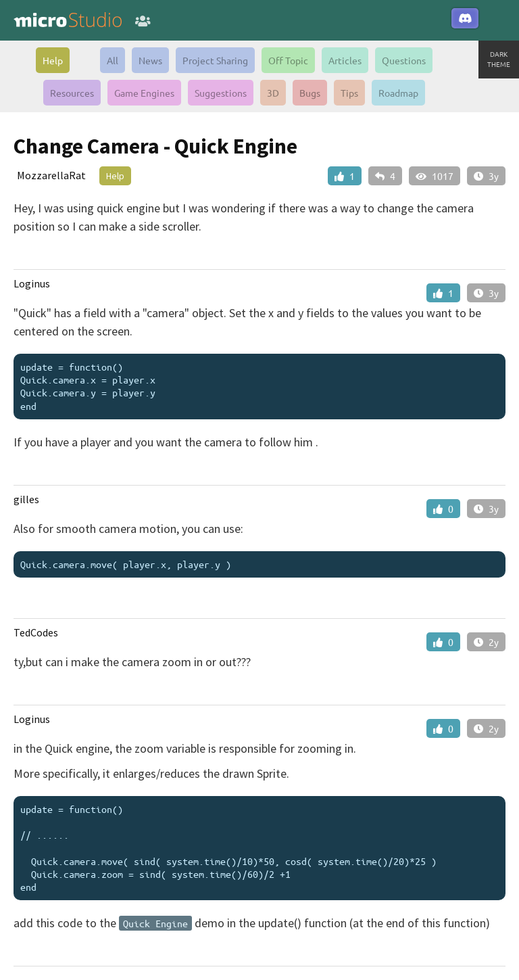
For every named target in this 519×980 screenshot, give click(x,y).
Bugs (310, 93)
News (150, 60)
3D (273, 93)
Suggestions (221, 93)
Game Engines (144, 93)
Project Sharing (215, 60)
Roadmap (398, 93)
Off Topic (288, 60)
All (113, 60)
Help (53, 60)
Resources (72, 93)
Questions (404, 60)
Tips (349, 93)
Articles (345, 60)
